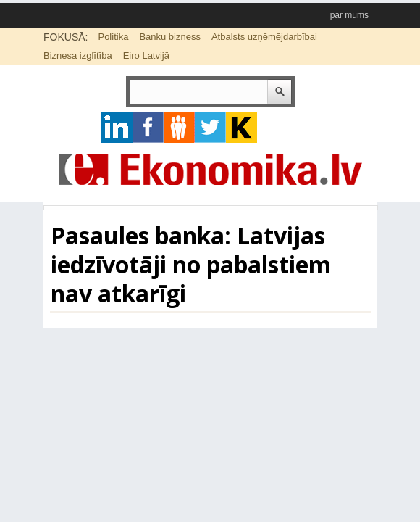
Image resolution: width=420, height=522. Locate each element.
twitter (210, 127)
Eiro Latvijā (146, 55)
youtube (241, 127)
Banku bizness (170, 37)
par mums (349, 15)
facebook (148, 127)
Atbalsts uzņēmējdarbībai (264, 37)
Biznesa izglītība (78, 55)
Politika (113, 37)
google (117, 127)
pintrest (179, 127)
